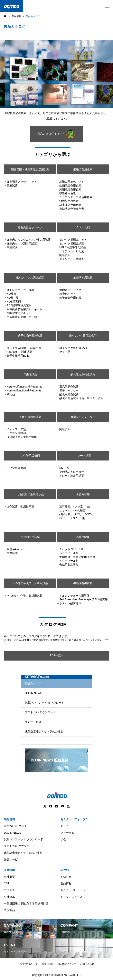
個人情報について (67, 964)
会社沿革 (9, 897)
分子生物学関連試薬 (30, 336)
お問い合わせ (87, 964)
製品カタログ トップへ (57, 134)
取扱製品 (9, 910)
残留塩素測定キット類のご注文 (44, 732)
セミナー (66, 826)
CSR (7, 883)
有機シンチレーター (83, 417)
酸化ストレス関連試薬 (30, 278)
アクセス (9, 890)
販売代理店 (48, 964)
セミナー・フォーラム (74, 819)
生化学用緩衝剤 (30, 456)
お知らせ (66, 877)
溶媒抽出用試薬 (30, 537)
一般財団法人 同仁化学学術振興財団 (26, 903)
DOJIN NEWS (33, 693)
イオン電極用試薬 (30, 417)
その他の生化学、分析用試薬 (30, 583)
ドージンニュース (71, 897)
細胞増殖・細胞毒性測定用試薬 (30, 169)
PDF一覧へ (57, 655)
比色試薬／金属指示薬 (30, 494)
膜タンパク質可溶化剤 (83, 336)
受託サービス (33, 722)
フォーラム (67, 833)
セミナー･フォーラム (74, 890)
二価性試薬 (30, 374)
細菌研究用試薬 (83, 278)
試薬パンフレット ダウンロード (44, 703)
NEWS (65, 870)
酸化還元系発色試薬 (83, 374)
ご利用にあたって (28, 964)
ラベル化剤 (83, 227)
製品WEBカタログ (15, 826)
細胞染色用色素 (83, 169)
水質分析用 (83, 494)
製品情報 (9, 819)
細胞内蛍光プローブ (30, 227)
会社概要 (9, 877)
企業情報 (9, 870)
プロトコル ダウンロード (40, 712)
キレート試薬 (83, 456)
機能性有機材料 (83, 583)
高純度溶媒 (83, 537)
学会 (63, 839)
